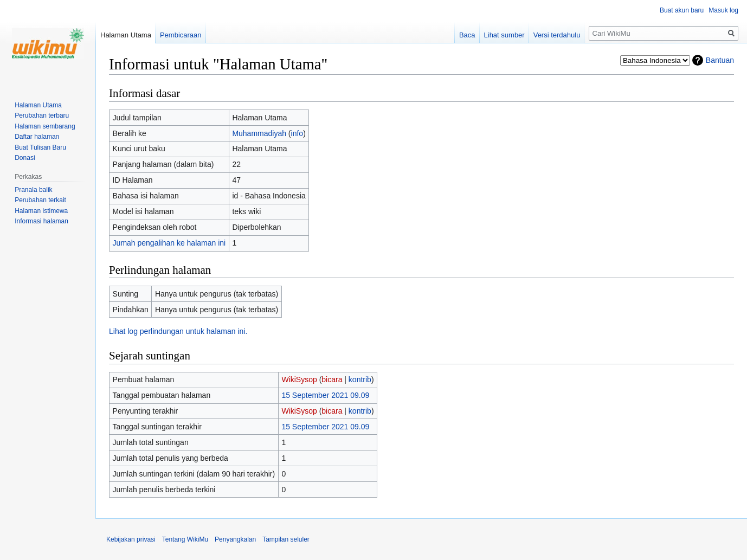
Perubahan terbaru (42, 115)
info (297, 133)
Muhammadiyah (259, 133)
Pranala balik (33, 190)
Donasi (25, 158)
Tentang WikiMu (185, 539)
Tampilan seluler (286, 539)
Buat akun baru (682, 10)
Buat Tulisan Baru (40, 147)
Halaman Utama (126, 35)
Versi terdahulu (557, 35)
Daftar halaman (37, 137)
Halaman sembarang (45, 126)
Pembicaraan (181, 35)
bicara (332, 379)
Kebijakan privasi (131, 539)
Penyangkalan (235, 539)
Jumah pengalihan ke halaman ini (169, 243)
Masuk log (723, 10)
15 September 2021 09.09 (325, 395)
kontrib (360, 379)
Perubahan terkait (40, 200)
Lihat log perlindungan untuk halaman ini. (178, 331)
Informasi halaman (41, 221)
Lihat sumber (504, 35)
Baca (467, 35)
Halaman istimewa (41, 211)
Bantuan (720, 60)
